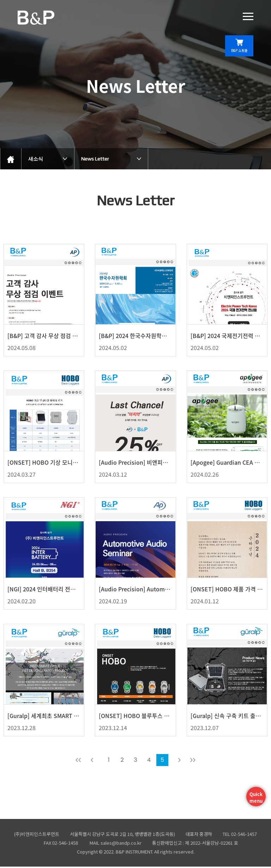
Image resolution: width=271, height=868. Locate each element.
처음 (78, 761)
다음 (179, 761)
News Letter (95, 159)
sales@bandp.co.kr (121, 844)
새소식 (36, 159)
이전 (92, 761)
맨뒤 (193, 761)
